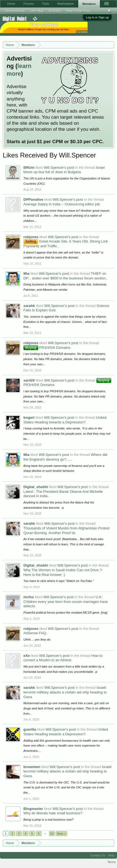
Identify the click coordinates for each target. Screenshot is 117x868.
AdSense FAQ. (35, 633)
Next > (61, 834)
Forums (28, 4)
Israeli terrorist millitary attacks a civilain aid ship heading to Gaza (65, 692)
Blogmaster (33, 809)
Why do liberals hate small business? (53, 813)
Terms (111, 862)
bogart (29, 417)
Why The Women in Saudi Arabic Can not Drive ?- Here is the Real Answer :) (63, 572)
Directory (55, 11)
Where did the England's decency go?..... (65, 457)
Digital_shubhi (36, 487)
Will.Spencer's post (59, 168)
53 (52, 834)
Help (111, 855)
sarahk (29, 306)
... (97, 11)
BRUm (29, 168)
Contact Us (98, 855)
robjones (31, 237)
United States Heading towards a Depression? (65, 420)
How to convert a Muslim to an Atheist (63, 658)
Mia (26, 274)
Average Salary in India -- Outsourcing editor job (62, 204)
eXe (27, 656)
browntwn (32, 767)
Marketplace (66, 4)
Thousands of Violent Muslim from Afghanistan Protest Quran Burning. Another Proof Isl (66, 530)
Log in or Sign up (97, 17)
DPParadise (33, 199)
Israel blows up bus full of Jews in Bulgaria (64, 170)
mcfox (29, 597)
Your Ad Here (82, 32)
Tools (46, 4)
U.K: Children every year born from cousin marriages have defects (66, 602)
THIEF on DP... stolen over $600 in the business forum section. (65, 276)
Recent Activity (15, 11)
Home (11, 4)
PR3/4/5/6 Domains (47, 348)
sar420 (29, 380)
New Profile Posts (79, 11)
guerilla (30, 729)
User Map (37, 11)
